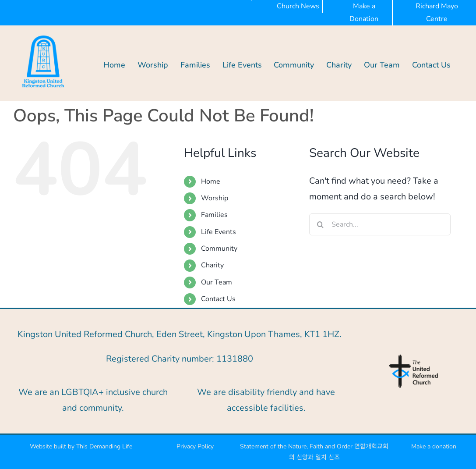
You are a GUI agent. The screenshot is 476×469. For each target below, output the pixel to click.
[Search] (320, 224)
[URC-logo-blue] (413, 357)
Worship (215, 198)
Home (211, 181)
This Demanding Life (105, 446)
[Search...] (380, 224)
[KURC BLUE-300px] (43, 36)
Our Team (217, 282)
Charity (212, 265)
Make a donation (434, 446)
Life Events (219, 232)
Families (214, 215)
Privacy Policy (195, 446)
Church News (298, 6)
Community (219, 249)
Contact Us (218, 299)
